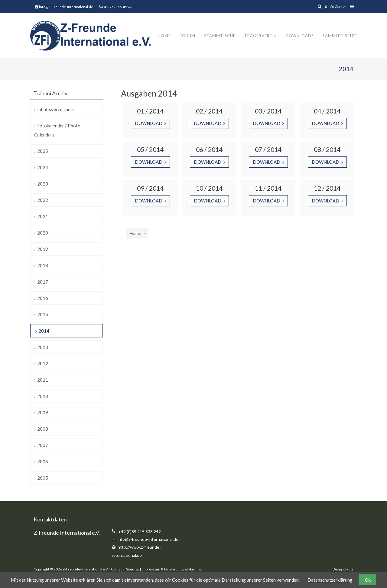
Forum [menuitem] (187, 36)
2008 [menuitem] (43, 429)
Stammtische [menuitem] (220, 36)
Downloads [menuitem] (300, 36)
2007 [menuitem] (43, 445)
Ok (368, 580)
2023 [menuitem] (43, 184)
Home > (137, 233)
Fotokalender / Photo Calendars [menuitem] (57, 130)
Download (149, 123)
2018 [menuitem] (43, 266)
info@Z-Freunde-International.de (66, 7)
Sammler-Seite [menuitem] (340, 36)
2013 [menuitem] (43, 347)
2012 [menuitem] (43, 364)
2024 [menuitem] (43, 168)
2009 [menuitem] (43, 413)
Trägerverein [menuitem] (260, 36)
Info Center (336, 7)
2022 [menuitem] (43, 200)
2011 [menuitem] (43, 380)
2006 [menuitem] (43, 462)
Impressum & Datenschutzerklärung (171, 569)
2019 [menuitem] (43, 249)
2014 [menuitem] (44, 331)
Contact (117, 569)
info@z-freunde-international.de (148, 539)
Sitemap (133, 569)
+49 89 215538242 (117, 7)
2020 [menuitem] (43, 233)
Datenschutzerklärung (330, 580)
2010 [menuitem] (43, 396)
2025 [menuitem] (43, 151)
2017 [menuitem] (43, 282)
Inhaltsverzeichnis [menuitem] (55, 110)
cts (351, 569)
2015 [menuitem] (43, 315)
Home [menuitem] (164, 36)
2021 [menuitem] (43, 217)
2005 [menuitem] (43, 478)
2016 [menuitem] (43, 298)
